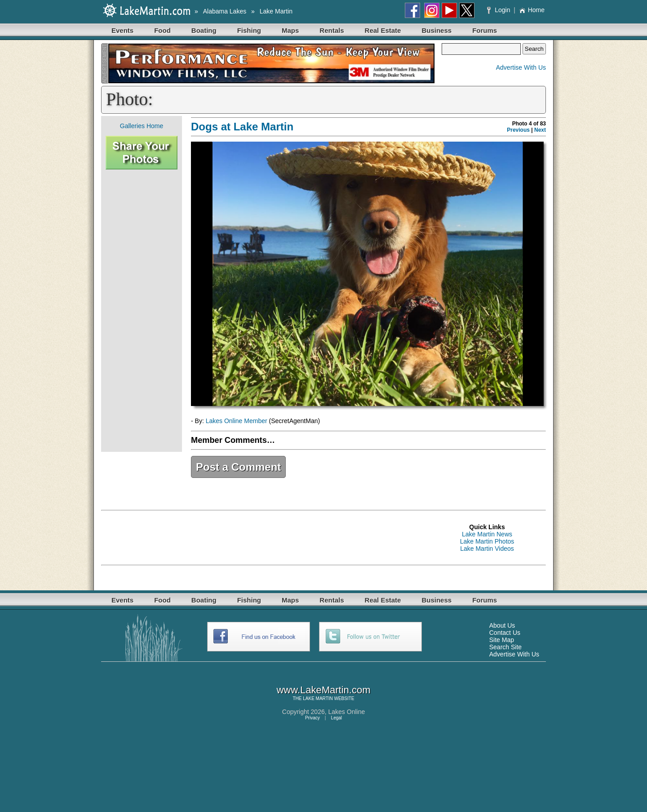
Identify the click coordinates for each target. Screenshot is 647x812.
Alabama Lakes (225, 11)
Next (540, 130)
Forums (485, 30)
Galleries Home (142, 126)
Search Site (505, 647)
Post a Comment (238, 467)
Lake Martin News (487, 534)
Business (437, 30)
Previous (518, 130)
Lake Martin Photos (487, 541)
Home (532, 10)
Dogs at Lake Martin (242, 127)
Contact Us (505, 633)
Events (122, 30)
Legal (337, 718)
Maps (290, 30)
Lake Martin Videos (487, 549)
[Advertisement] (142, 311)
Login (499, 10)
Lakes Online (347, 712)
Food (162, 30)
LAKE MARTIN (318, 698)
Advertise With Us (521, 67)
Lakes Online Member (237, 421)
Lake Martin (276, 11)
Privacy (312, 718)
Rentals (332, 30)
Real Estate (383, 30)
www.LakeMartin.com (323, 690)
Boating (204, 30)
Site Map (502, 640)
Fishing (249, 30)
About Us (502, 625)
